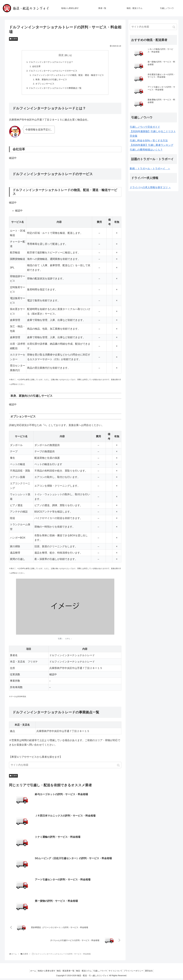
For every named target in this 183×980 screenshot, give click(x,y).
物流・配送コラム (83, 972)
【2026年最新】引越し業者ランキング (152, 145)
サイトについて (118, 972)
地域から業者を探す (43, 972)
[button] (119, 767)
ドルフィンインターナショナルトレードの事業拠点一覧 (54, 90)
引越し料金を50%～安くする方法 (149, 141)
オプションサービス (43, 85)
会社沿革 (34, 67)
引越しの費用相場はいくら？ (146, 150)
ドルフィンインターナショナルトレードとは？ (50, 62)
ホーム (28, 972)
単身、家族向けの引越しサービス (50, 80)
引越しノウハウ (101, 972)
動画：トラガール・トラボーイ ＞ (150, 169)
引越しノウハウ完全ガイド (145, 127)
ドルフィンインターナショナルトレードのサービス (52, 71)
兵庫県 (14, 39)
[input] (65, 767)
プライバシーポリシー (137, 972)
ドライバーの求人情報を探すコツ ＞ (150, 187)
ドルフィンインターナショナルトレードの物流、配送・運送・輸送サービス (68, 76)
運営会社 (154, 972)
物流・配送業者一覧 (63, 972)
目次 (61, 55)
